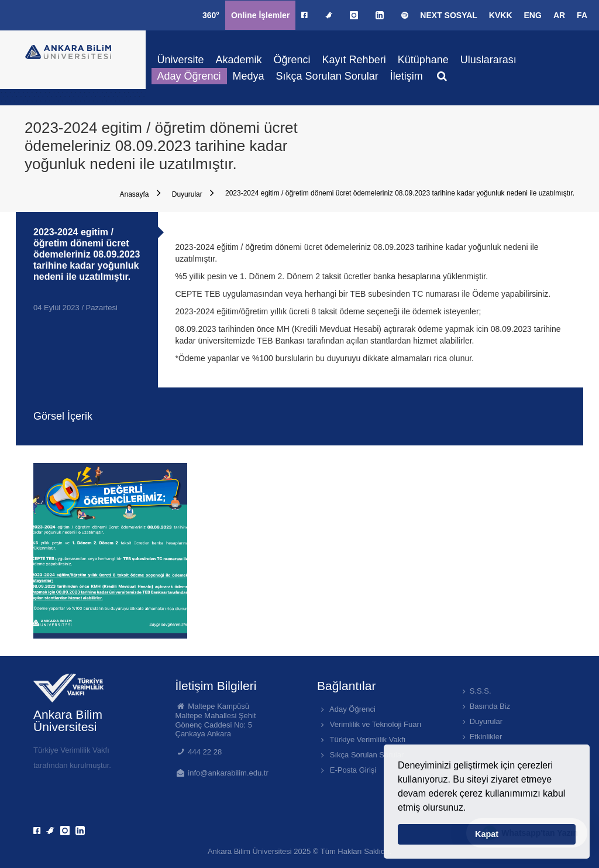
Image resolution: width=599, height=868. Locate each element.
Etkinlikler (481, 737)
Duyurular (193, 193)
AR (559, 15)
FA (582, 15)
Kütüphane (423, 60)
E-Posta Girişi (347, 770)
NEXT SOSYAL (449, 15)
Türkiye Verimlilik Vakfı (361, 740)
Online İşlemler (260, 15)
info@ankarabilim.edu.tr (228, 773)
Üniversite (181, 60)
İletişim (407, 76)
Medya (249, 76)
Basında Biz (485, 706)
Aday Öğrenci (189, 76)
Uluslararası (488, 60)
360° (211, 15)
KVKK (501, 15)
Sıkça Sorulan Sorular (327, 76)
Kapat (487, 834)
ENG (533, 15)
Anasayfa (140, 193)
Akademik (239, 60)
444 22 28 (205, 752)
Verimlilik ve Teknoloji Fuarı (369, 724)
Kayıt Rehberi (354, 60)
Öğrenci (292, 60)
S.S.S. (475, 691)
